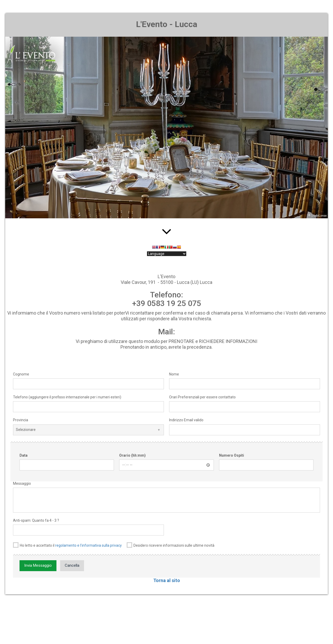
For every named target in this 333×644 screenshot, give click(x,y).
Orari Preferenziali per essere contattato (202, 397)
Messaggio (22, 483)
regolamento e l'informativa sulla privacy (88, 545)
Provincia (21, 420)
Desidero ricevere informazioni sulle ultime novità (171, 545)
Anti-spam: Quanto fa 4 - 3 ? (36, 520)
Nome (174, 374)
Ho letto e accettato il (67, 545)
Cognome (21, 374)
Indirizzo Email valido (186, 420)
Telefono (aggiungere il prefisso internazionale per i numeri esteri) (67, 397)
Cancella (72, 565)
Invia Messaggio (38, 565)
